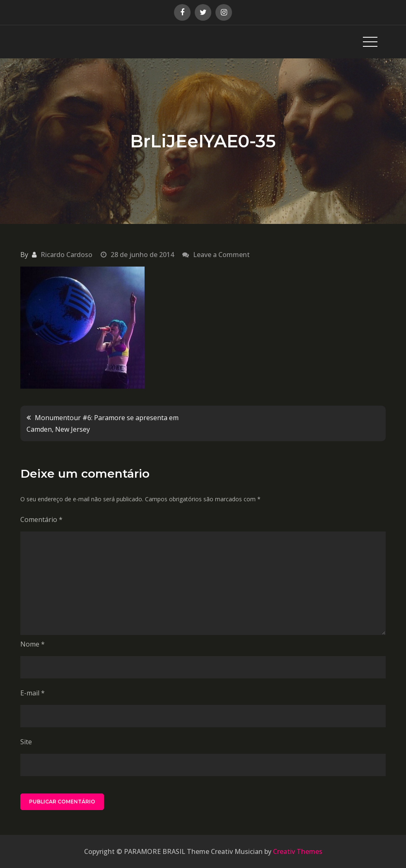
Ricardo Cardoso (66, 255)
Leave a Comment (221, 255)
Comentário (41, 519)
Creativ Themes (298, 851)
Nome (33, 644)
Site (26, 742)
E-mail (33, 693)
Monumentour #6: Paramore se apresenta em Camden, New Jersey (103, 423)
